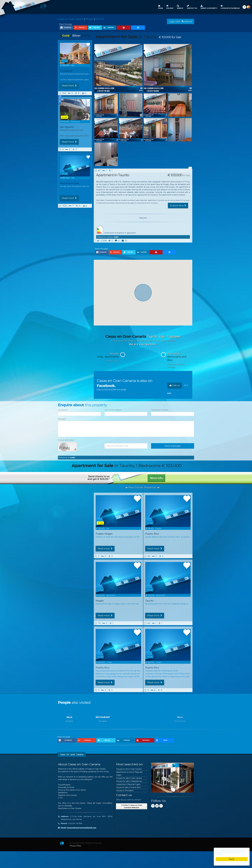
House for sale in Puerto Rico (128, 787)
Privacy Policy (75, 846)
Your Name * (63, 410)
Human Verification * (67, 440)
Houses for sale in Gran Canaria (129, 778)
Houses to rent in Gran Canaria (129, 769)
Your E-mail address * (113, 410)
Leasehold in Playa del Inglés (128, 784)
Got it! (232, 859)
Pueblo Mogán (104, 534)
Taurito (100, 19)
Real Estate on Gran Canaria (70, 808)
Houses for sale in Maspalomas (129, 781)
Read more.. (69, 86)
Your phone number (159, 410)
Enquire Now (178, 205)
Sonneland (66, 71)
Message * (62, 419)
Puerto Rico (152, 534)
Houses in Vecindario (125, 791)
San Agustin (67, 127)
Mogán (90, 19)
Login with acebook (181, 22)
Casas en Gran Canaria (71, 19)
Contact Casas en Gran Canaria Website (132, 806)
